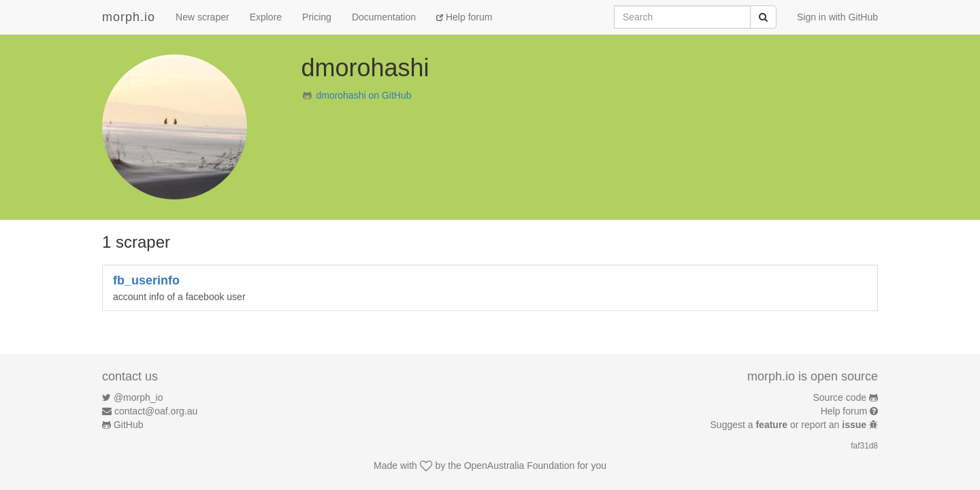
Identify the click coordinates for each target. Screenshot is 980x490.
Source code (840, 397)
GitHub (129, 425)
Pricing (317, 17)
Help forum (464, 17)
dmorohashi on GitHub (363, 95)
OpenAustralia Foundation (520, 465)
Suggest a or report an (790, 425)
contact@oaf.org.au (156, 411)
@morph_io (138, 397)
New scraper (202, 17)
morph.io (129, 17)
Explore (266, 17)
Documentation (384, 17)
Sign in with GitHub (837, 17)
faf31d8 (864, 446)
